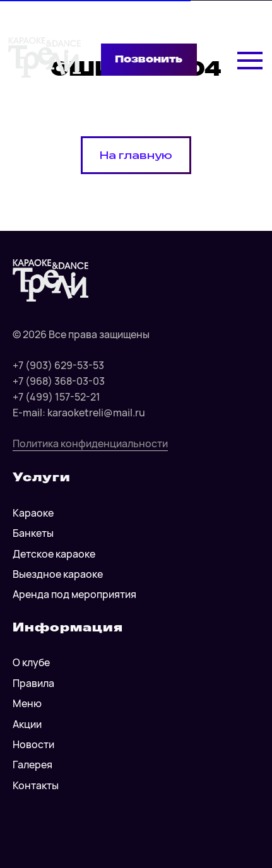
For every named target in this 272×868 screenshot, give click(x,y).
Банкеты (33, 533)
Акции (27, 724)
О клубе (31, 662)
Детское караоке (54, 554)
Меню (27, 703)
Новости (33, 744)
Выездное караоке (58, 574)
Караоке (33, 513)
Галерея (33, 765)
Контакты (36, 785)
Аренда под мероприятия (74, 594)
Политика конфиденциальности (90, 443)
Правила (33, 683)
